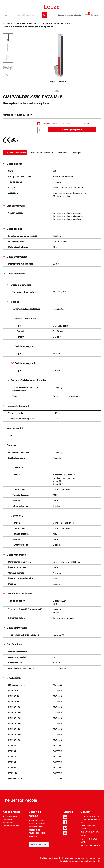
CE (99, 861)
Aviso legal (95, 858)
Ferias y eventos (10, 816)
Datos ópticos (12, 229)
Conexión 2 (15, 516)
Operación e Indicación (18, 594)
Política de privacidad (50, 858)
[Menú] (6, 15)
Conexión (10, 445)
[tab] (15, 153)
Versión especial (14, 206)
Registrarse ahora (39, 844)
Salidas (13, 302)
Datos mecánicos (14, 555)
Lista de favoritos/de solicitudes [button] (54, 123)
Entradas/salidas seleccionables (27, 380)
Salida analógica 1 (23, 346)
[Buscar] (44, 15)
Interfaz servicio (13, 428)
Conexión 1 (15, 467)
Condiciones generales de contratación (78, 861)
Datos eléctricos (14, 274)
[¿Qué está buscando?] (28, 15)
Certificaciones (13, 644)
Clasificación (12, 678)
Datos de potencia (19, 285)
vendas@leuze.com (90, 845)
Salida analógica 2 (23, 363)
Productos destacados (8, 821)
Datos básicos (13, 164)
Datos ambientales (15, 628)
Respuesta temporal (16, 406)
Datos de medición (15, 257)
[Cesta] (100, 14)
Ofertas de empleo (11, 826)
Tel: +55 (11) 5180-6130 (90, 834)
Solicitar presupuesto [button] (72, 130)
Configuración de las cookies (75, 858)
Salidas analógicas (23, 318)
